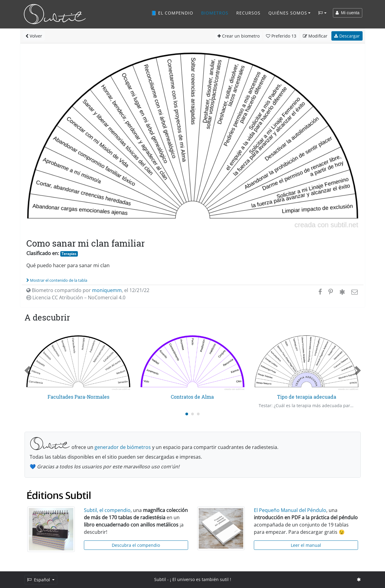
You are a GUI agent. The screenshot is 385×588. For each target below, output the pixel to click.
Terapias (69, 254)
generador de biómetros (123, 447)
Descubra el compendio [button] (136, 545)
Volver (34, 36)
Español (39, 580)
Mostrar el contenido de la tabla (57, 280)
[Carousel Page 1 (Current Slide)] (187, 414)
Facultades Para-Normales (78, 397)
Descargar (347, 36)
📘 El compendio (172, 13)
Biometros (215, 13)
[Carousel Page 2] (192, 414)
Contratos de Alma (192, 397)
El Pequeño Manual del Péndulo (290, 510)
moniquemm (107, 290)
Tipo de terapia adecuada (307, 397)
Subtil (160, 579)
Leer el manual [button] (306, 545)
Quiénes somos (288, 13)
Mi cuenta (347, 13)
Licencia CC (76, 297)
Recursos (248, 13)
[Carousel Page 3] (198, 414)
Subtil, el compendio (107, 510)
